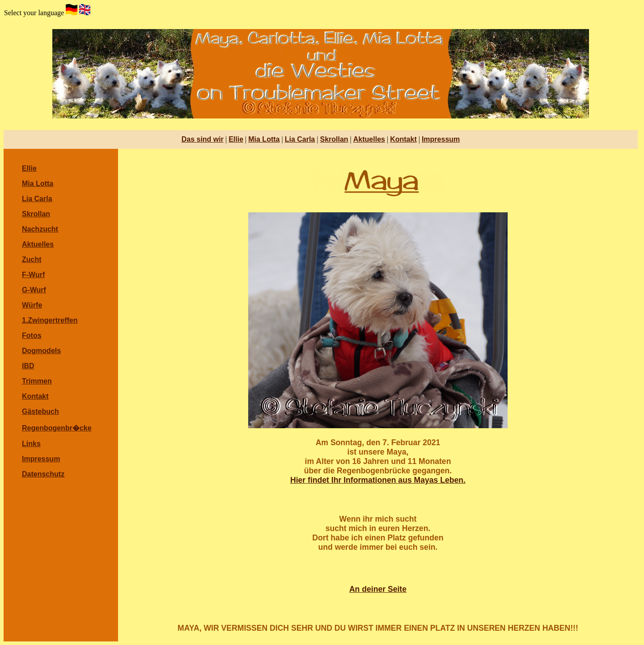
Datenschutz (43, 474)
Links (31, 444)
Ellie (236, 139)
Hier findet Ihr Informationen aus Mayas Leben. (378, 480)
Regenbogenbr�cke (57, 428)
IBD (28, 366)
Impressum (441, 139)
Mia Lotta (264, 139)
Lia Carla (300, 139)
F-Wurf (33, 275)
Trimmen (37, 381)
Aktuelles (369, 139)
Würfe (32, 305)
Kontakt (403, 139)
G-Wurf (34, 290)
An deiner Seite (378, 589)
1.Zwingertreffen (50, 320)
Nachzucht (40, 229)
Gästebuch (40, 411)
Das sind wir (203, 139)
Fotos (32, 335)
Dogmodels (41, 351)
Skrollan (334, 139)
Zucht (32, 259)
